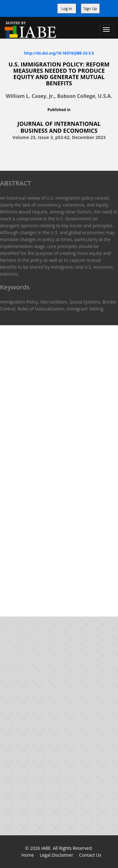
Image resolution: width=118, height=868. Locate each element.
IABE (46, 848)
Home (28, 855)
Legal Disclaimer (56, 855)
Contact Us (90, 855)
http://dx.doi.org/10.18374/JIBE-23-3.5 (59, 53)
